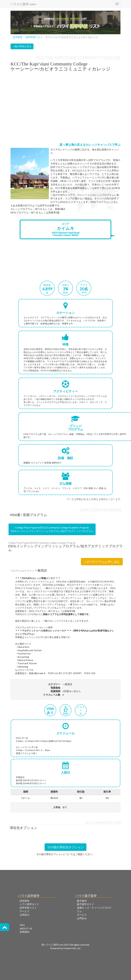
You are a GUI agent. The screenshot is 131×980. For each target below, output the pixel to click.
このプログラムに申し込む (102, 562)
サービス (25, 911)
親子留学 (82, 901)
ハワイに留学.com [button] (23, 4)
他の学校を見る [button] (22, 46)
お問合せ (25, 915)
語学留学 (18, 37)
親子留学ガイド (86, 904)
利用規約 (25, 932)
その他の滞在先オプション (65, 847)
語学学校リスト (34, 37)
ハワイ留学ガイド (29, 904)
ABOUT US (26, 928)
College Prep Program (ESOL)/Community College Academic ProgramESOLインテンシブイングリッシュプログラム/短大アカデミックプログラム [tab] (52, 529)
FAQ (22, 925)
